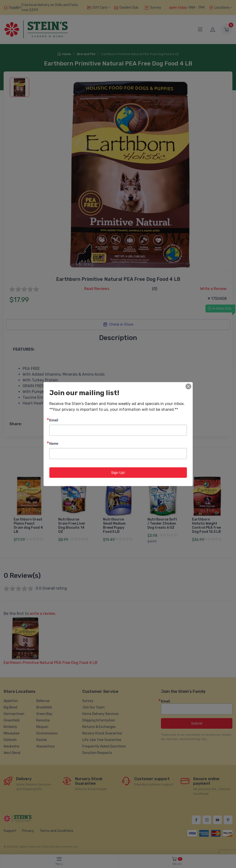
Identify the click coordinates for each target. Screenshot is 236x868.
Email (54, 420)
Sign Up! (118, 472)
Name (54, 443)
